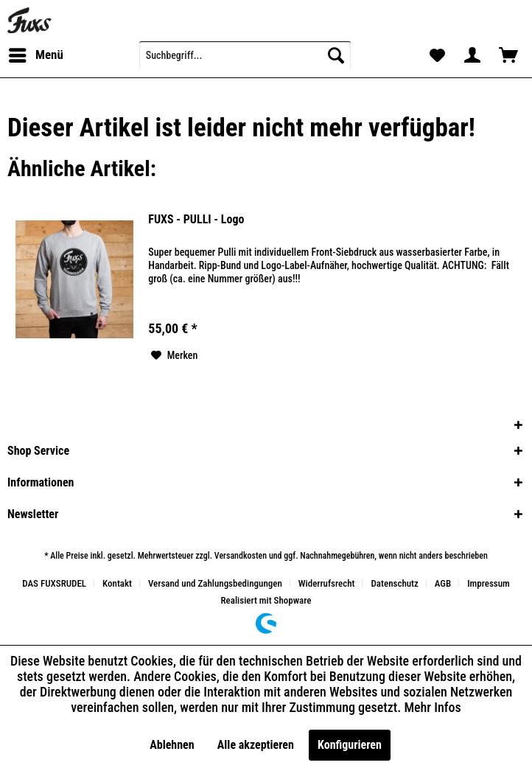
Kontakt (117, 583)
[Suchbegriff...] (245, 55)
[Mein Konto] (472, 55)
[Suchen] (336, 55)
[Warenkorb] (508, 55)
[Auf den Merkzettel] (175, 355)
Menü (36, 53)
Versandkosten (241, 556)
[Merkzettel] (436, 55)
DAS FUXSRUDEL (54, 583)
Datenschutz (394, 583)
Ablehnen (172, 745)
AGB (443, 583)
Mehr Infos (432, 707)
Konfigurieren (350, 745)
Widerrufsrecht (327, 583)
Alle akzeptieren (256, 745)
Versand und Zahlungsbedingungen (215, 583)
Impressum (489, 583)
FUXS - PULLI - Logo (196, 219)
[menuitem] (35, 55)
